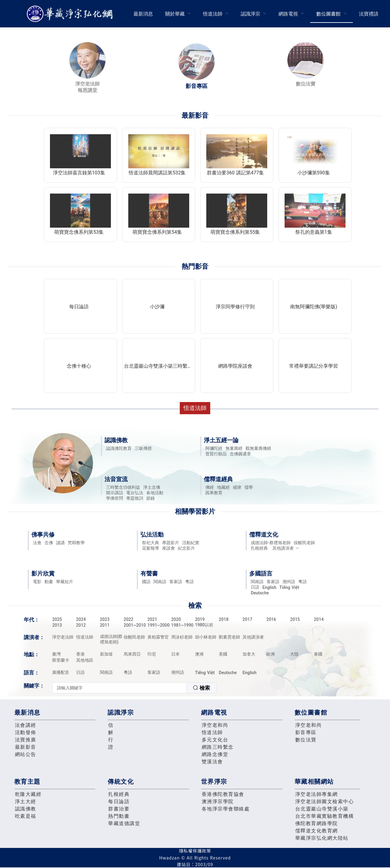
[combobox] (134, 688)
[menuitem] (143, 14)
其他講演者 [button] (286, 548)
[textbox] (119, 688)
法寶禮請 (369, 14)
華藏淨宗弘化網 (71, 14)
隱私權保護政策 (195, 851)
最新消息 (143, 14)
